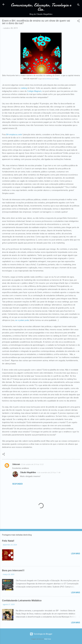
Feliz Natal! (8, 541)
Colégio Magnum (34, 91)
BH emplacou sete (14, 135)
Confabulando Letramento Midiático (22, 601)
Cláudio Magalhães (28, 472)
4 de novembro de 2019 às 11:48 (49, 473)
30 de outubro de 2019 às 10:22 (32, 464)
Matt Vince (48, 639)
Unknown (16, 464)
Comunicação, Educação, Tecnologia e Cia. (41, 7)
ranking (24, 88)
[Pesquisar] (78, 5)
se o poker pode (22, 320)
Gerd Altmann (48, 79)
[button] (78, 21)
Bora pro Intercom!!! (13, 570)
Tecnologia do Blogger (41, 634)
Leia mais (76, 554)
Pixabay (57, 79)
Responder (17, 484)
